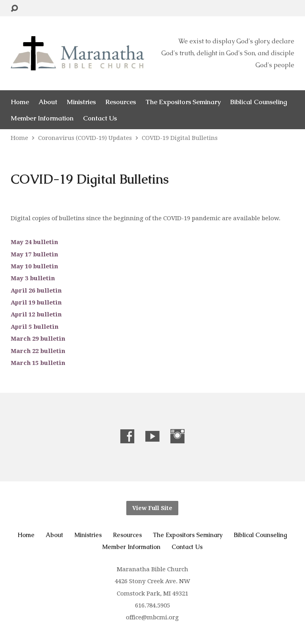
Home (20, 102)
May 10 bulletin (34, 266)
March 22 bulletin (38, 351)
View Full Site (152, 508)
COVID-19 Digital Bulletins (180, 138)
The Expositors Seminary (183, 102)
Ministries (81, 102)
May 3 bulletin (33, 278)
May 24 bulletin (34, 242)
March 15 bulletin (38, 363)
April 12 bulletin (36, 314)
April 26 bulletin (36, 291)
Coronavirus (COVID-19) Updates (85, 138)
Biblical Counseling (259, 102)
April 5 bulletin (35, 327)
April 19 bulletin (36, 303)
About (48, 102)
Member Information (42, 118)
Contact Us (100, 118)
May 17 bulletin (34, 254)
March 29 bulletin (38, 339)
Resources (121, 102)
